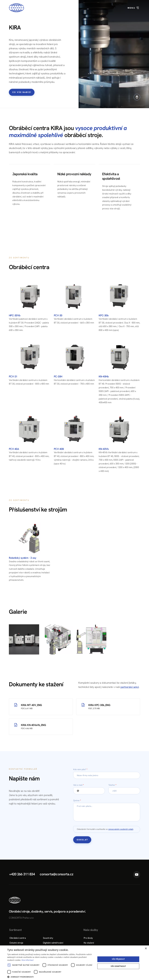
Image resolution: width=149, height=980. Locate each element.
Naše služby (91, 930)
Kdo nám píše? (80, 769)
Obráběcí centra (18, 938)
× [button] (146, 949)
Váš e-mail (78, 785)
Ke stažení (89, 943)
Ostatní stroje (16, 943)
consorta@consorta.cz (57, 874)
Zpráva (77, 800)
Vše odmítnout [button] (118, 966)
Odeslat (82, 840)
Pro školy (88, 938)
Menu (133, 8)
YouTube (137, 875)
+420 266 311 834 (22, 874)
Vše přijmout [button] (118, 959)
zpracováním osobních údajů (121, 829)
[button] (50, 977)
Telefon (112, 785)
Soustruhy (48, 938)
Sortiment (15, 930)
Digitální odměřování (53, 943)
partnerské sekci (130, 687)
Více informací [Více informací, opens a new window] (28, 960)
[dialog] (74, 963)
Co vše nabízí (22, 92)
